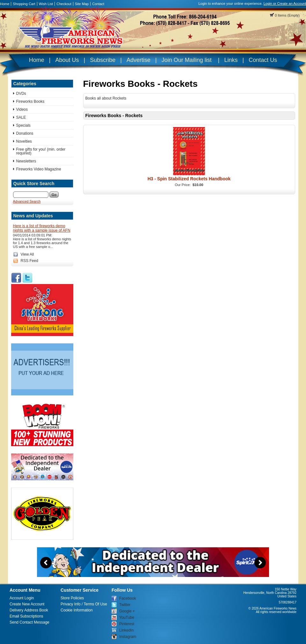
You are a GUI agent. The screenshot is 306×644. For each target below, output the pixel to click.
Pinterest (127, 624)
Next (260, 563)
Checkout (64, 4)
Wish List (46, 4)
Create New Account (27, 604)
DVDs (21, 94)
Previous (46, 563)
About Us (67, 60)
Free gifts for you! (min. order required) (41, 151)
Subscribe (103, 60)
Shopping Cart (24, 4)
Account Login (22, 598)
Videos (22, 109)
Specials (23, 125)
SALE (21, 117)
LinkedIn (126, 630)
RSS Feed (29, 261)
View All (27, 254)
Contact (98, 4)
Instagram (128, 637)
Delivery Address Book (29, 610)
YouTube (127, 618)
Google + (127, 611)
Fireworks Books (30, 101)
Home (5, 4)
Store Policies (72, 598)
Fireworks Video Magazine (39, 169)
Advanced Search (27, 201)
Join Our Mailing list (187, 60)
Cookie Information (77, 610)
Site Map (82, 4)
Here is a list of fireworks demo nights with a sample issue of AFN (42, 228)
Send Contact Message (29, 622)
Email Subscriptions (26, 616)
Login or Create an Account (285, 4)
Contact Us (263, 60)
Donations (25, 133)
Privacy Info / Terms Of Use (84, 604)
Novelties (24, 141)
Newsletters (26, 161)
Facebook (128, 598)
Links (231, 60)
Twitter (125, 605)
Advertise (138, 60)
